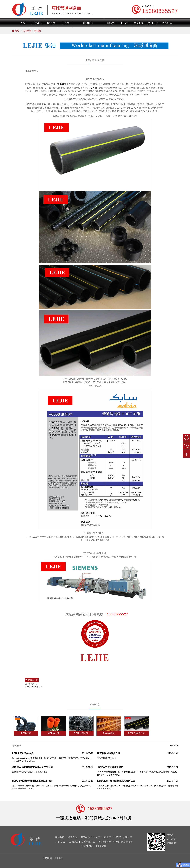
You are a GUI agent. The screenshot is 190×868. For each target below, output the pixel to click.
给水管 (51, 23)
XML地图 (58, 859)
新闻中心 (153, 23)
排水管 (65, 23)
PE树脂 (93, 88)
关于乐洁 (37, 23)
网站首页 (60, 838)
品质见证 (139, 23)
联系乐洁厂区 (88, 842)
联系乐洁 (167, 23)
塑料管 (61, 84)
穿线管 (111, 23)
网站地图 (47, 859)
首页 (23, 23)
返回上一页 (32, 680)
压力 (44, 104)
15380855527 (100, 809)
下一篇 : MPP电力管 (34, 687)
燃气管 (118, 838)
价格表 (125, 23)
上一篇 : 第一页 (31, 684)
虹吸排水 (88, 23)
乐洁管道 (27, 31)
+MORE (174, 746)
